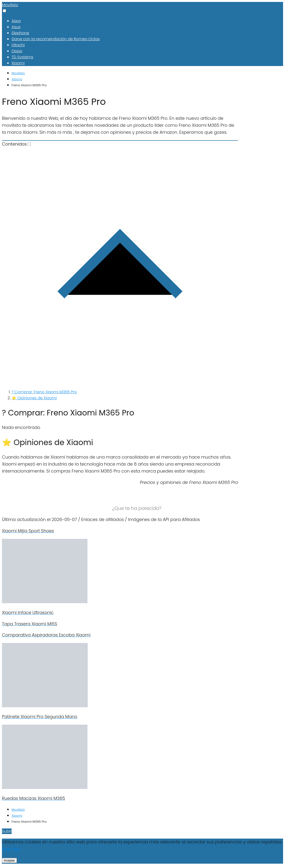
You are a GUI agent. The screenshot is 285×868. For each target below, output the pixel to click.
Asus (16, 27)
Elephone (20, 33)
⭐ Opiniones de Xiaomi (34, 398)
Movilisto (10, 5)
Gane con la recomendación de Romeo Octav (56, 39)
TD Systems (22, 57)
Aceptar (9, 860)
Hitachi (18, 45)
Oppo (17, 51)
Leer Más (11, 849)
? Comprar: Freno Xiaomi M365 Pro (44, 392)
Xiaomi (18, 63)
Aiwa (16, 21)
